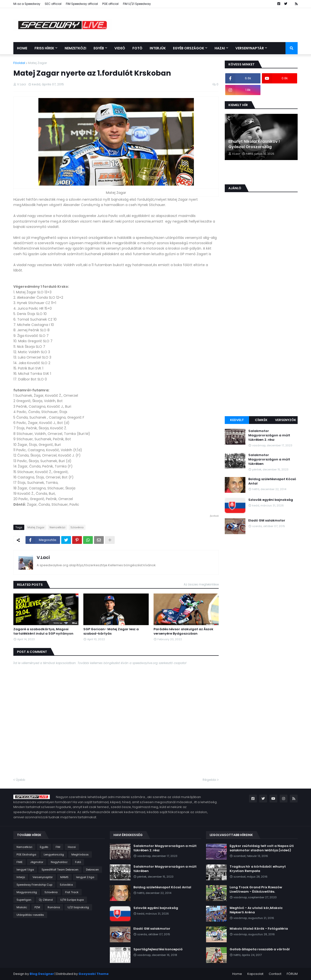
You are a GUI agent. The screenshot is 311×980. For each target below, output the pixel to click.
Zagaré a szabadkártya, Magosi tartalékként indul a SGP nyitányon (43, 631)
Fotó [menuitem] (137, 48)
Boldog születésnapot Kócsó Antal (272, 481)
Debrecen (92, 870)
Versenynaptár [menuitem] (250, 48)
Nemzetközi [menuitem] (75, 48)
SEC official (53, 4)
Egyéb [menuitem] (99, 48)
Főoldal (19, 63)
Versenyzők (286, 420)
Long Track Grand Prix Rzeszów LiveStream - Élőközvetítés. (256, 890)
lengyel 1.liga (25, 870)
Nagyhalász (59, 862)
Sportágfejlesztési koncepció (158, 949)
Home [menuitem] (22, 48)
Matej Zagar (38, 63)
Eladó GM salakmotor (267, 521)
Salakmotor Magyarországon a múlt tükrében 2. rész (269, 435)
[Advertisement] (261, 337)
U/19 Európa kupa (72, 900)
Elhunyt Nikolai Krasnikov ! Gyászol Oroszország (254, 144)
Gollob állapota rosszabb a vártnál (260, 949)
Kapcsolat (255, 974)
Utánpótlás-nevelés (30, 915)
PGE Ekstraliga (26, 854)
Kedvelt (237, 420)
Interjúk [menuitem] (158, 48)
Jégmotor (37, 862)
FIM (58, 847)
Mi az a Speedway (27, 4)
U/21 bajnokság (78, 907)
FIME (20, 862)
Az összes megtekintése (201, 584)
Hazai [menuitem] (220, 48)
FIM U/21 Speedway (137, 4)
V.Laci (43, 557)
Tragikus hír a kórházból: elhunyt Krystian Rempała (258, 869)
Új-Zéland (46, 900)
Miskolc (22, 907)
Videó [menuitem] (120, 48)
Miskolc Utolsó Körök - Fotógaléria (259, 929)
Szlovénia (77, 527)
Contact (275, 974)
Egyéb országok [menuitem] (189, 48)
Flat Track (72, 892)
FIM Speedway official (82, 4)
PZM (37, 907)
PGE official (110, 4)
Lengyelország (54, 854)
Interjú (21, 877)
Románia (54, 907)
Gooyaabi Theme (94, 974)
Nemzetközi (57, 527)
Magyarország (27, 892)
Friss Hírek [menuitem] (44, 48)
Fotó (78, 862)
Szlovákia (66, 885)
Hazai (72, 847)
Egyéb (44, 847)
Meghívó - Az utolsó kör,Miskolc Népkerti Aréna (256, 910)
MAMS (64, 877)
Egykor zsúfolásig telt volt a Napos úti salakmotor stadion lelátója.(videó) (262, 848)
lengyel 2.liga (85, 877)
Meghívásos (80, 854)
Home (237, 974)
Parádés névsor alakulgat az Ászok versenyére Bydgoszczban (183, 631)
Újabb (21, 780)
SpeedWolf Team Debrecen (60, 870)
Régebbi (209, 780)
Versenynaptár (43, 877)
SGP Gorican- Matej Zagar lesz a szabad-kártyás (111, 631)
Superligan (24, 900)
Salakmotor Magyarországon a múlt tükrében (269, 459)
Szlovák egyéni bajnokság (271, 500)
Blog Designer (42, 974)
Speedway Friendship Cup (34, 885)
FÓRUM (292, 974)
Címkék (261, 420)
